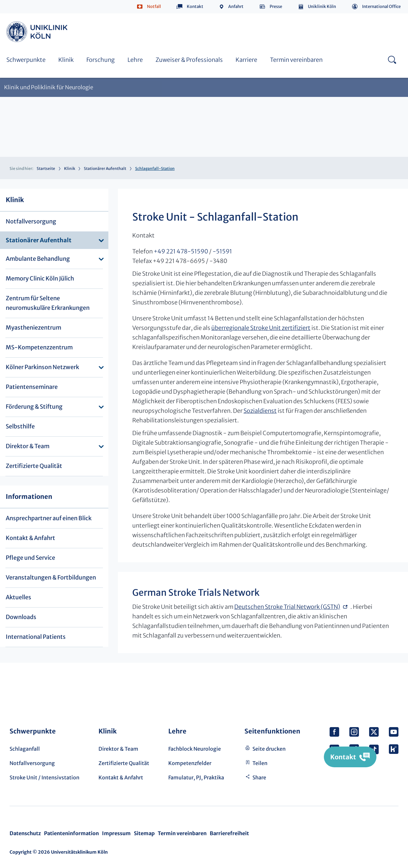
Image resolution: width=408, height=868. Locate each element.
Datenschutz (25, 833)
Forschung (101, 60)
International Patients (36, 637)
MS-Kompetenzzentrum (39, 347)
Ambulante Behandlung (38, 259)
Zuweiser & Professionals (189, 60)
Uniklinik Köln (322, 7)
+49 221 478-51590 (181, 251)
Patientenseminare (32, 387)
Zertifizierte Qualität (34, 466)
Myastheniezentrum (33, 328)
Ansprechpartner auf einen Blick (49, 518)
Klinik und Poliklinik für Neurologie (49, 88)
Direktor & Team (28, 446)
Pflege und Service (30, 558)
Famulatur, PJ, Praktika (196, 777)
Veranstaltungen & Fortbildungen (51, 577)
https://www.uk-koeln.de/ (38, 32)
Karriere (246, 60)
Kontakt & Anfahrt (30, 538)
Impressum (116, 833)
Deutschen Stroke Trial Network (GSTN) (287, 607)
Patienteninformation (71, 833)
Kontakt (195, 7)
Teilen (260, 763)
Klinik (66, 60)
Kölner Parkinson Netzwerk (42, 367)
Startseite (46, 168)
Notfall (154, 7)
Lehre (135, 60)
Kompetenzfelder (190, 763)
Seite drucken (269, 749)
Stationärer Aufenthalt (105, 168)
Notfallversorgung (31, 221)
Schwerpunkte (26, 60)
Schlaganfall (25, 749)
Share (259, 777)
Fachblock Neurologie (195, 749)
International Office (381, 7)
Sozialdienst (260, 411)
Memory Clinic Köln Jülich (40, 278)
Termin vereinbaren (296, 60)
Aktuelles (18, 597)
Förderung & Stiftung (34, 407)
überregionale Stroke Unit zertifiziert (261, 328)
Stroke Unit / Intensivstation (44, 777)
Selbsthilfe (20, 426)
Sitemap (144, 833)
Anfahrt (236, 7)
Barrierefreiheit (229, 833)
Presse (276, 7)
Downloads (21, 617)
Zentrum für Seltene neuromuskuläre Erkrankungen (48, 303)
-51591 (222, 251)
